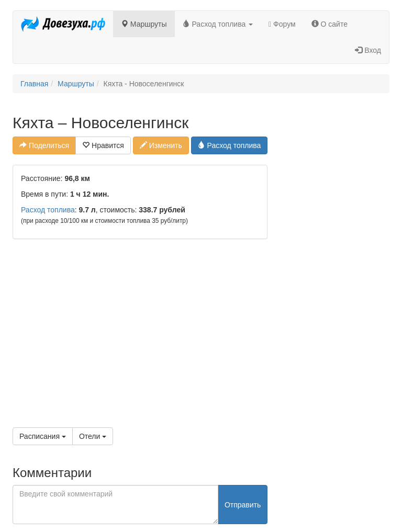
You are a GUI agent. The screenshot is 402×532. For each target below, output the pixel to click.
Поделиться (44, 145)
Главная (34, 84)
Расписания (43, 436)
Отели (93, 436)
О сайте (330, 24)
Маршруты (144, 24)
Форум (282, 24)
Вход (368, 50)
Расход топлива (218, 24)
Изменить (161, 145)
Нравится (103, 145)
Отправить (243, 505)
